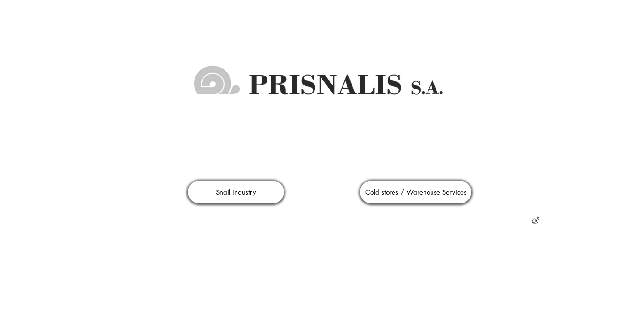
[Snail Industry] (236, 192)
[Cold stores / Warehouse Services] (416, 192)
